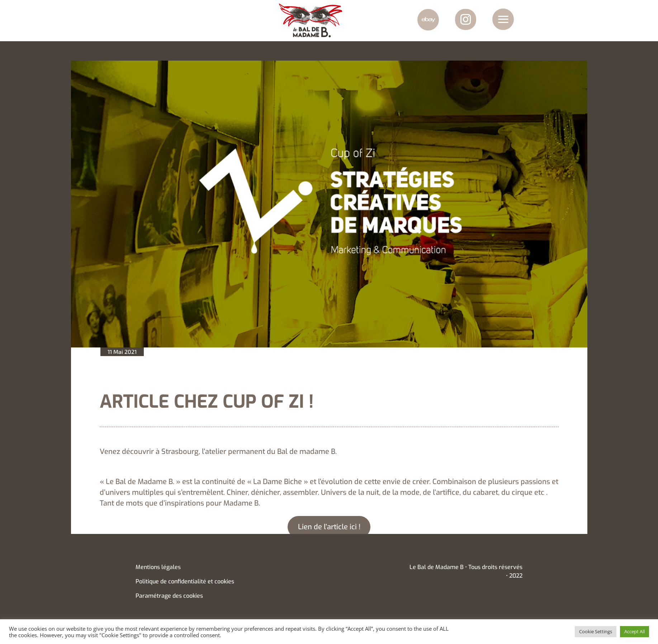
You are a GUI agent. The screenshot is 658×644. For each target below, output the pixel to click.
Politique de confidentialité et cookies (185, 581)
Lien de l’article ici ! (329, 527)
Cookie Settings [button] (596, 631)
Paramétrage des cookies (169, 596)
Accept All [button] (635, 631)
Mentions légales (158, 567)
